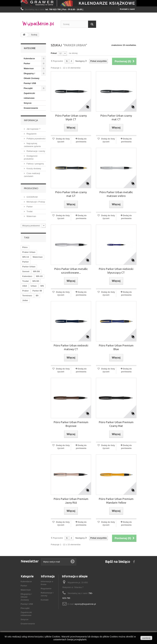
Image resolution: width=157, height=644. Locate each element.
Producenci (31, 188)
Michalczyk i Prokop (36, 202)
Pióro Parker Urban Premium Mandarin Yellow (116, 501)
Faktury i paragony (35, 164)
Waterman (29, 68)
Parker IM (37, 291)
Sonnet (26, 271)
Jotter (25, 300)
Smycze (28, 103)
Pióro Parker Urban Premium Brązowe (71, 424)
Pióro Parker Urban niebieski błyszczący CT (116, 271)
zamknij (146, 638)
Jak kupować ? (33, 129)
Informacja (31, 120)
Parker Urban (29, 267)
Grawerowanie (31, 108)
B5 (37, 296)
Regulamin (31, 134)
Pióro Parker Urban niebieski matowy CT (71, 347)
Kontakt (45, 600)
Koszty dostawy (34, 168)
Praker (26, 291)
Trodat (29, 211)
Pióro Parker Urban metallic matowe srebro (116, 194)
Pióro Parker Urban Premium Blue (116, 347)
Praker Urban (29, 252)
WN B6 (36, 271)
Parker (27, 63)
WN (42, 286)
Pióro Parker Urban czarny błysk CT (71, 117)
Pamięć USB (30, 83)
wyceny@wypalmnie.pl (85, 604)
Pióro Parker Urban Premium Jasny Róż (71, 501)
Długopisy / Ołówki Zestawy (32, 76)
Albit (25, 286)
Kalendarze (29, 58)
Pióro (25, 247)
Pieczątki (28, 88)
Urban (34, 286)
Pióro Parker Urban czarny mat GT (71, 194)
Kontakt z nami (127, 9)
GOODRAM (32, 197)
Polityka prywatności (36, 139)
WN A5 (39, 276)
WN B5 (36, 281)
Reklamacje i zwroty (36, 151)
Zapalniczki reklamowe (29, 96)
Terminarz (27, 296)
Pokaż (54, 53)
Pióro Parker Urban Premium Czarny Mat (116, 424)
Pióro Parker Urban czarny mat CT (116, 117)
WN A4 (26, 257)
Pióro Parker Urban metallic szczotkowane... (71, 271)
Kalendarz (27, 276)
